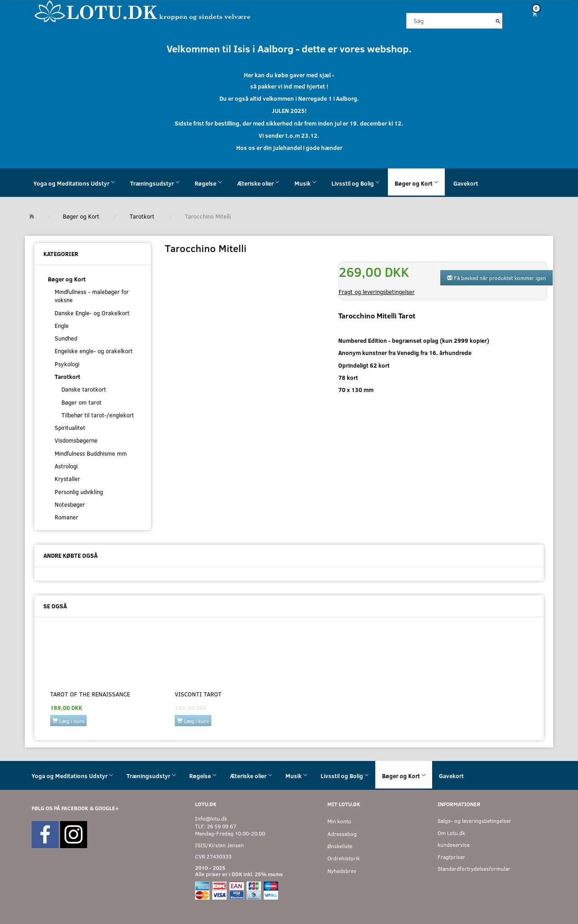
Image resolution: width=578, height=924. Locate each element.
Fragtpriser (451, 857)
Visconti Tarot (198, 694)
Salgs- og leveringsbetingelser (474, 821)
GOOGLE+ (107, 808)
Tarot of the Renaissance (90, 694)
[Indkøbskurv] (531, 14)
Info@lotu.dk (211, 819)
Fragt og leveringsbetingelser (377, 292)
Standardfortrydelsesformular (474, 869)
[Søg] (498, 21)
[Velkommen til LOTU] (143, 11)
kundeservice (454, 845)
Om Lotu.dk (451, 833)
